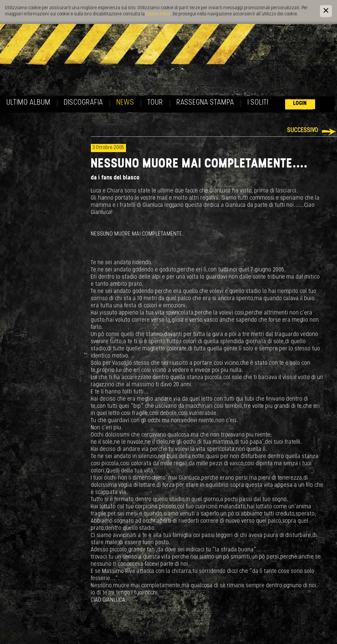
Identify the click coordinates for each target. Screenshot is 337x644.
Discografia (83, 103)
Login (300, 103)
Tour (155, 103)
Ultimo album (29, 103)
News (125, 103)
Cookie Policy (158, 14)
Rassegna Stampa (205, 103)
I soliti (258, 103)
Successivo (303, 130)
